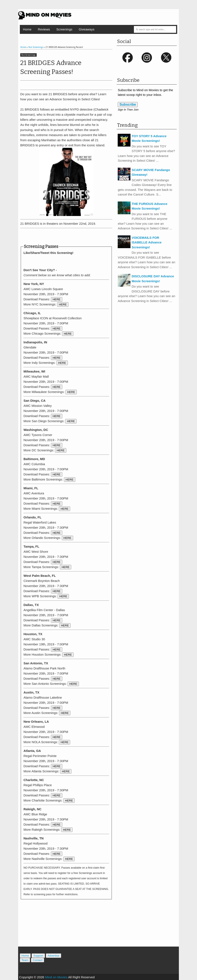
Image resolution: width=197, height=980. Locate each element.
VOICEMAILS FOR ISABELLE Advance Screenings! (146, 242)
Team (25, 960)
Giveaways (86, 29)
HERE (57, 299)
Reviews (44, 29)
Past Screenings (28, 55)
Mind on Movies (56, 977)
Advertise (54, 956)
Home (27, 29)
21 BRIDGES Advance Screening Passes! (51, 67)
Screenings (64, 29)
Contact (38, 960)
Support (38, 956)
